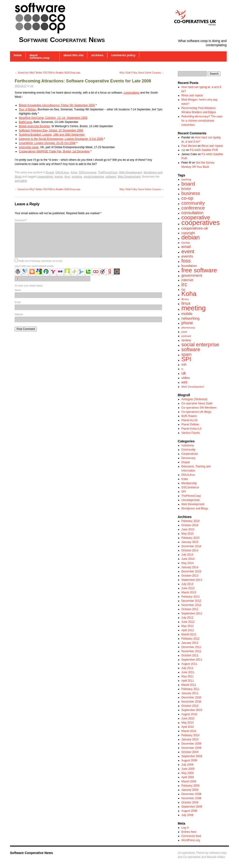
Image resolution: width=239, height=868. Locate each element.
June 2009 (188, 769)
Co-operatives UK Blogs (196, 412)
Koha (74, 172)
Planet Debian (190, 424)
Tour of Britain (27, 109)
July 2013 (187, 584)
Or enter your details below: (29, 286)
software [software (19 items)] (191, 350)
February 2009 (191, 786)
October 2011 (190, 655)
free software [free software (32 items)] (199, 270)
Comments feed (191, 836)
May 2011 (188, 676)
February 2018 (191, 521)
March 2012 (189, 634)
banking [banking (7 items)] (186, 179)
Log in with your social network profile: (34, 266)
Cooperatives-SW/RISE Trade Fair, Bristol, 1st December (54, 151)
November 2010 (191, 702)
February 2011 (191, 689)
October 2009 (190, 752)
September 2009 (192, 756)
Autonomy (188, 445)
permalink (21, 181)
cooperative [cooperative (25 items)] (196, 217)
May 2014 (188, 563)
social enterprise (94, 177)
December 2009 (191, 744)
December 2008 (191, 794)
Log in (185, 828)
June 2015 (188, 529)
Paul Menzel (189, 146)
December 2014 (191, 546)
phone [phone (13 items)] (187, 323)
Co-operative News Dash (197, 403)
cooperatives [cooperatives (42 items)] (201, 223)
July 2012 (187, 618)
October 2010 (190, 706)
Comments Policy (123, 55)
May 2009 (188, 773)
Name (18, 290)
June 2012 (188, 622)
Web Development (131, 172)
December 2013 (191, 571)
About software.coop (39, 56)
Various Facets (191, 433)
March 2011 (189, 685)
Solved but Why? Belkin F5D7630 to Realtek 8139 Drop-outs (48, 73)
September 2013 (192, 580)
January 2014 (190, 567)
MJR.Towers (189, 416)
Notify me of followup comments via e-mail (40, 261)
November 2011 (191, 651)
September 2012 (192, 613)
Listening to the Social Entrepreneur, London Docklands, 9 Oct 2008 (61, 139)
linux (67, 177)
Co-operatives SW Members (199, 408)
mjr (32, 86)
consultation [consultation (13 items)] (193, 213)
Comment (20, 220)
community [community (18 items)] (193, 203)
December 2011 (191, 647)
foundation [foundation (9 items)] (189, 266)
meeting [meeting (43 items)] (194, 308)
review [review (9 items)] (186, 340)
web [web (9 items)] (184, 382)
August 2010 (189, 714)
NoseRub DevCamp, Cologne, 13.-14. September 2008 (53, 118)
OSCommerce (88, 172)
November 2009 (191, 748)
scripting (77, 177)
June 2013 (188, 588)
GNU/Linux (62, 172)
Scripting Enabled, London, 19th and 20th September (52, 135)
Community (189, 450)
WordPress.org (191, 840)
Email (18, 302)
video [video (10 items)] (186, 378)
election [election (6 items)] (186, 243)
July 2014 (187, 555)
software (111, 177)
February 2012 (191, 639)
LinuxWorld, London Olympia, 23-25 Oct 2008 (47, 143)
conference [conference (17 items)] (193, 208)
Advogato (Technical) (195, 399)
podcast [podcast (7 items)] (186, 336)
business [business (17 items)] (191, 193)
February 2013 (191, 597)
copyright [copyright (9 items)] (188, 233)
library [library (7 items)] (185, 299)
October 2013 (190, 576)
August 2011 (189, 664)
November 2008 (191, 798)
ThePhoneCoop (108, 172)
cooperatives (131, 93)
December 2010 (191, 697)
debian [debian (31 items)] (191, 237)
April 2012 (188, 630)
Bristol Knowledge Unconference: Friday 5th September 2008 (57, 105)
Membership (189, 483)
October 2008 (190, 802)
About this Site (73, 55)
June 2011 (188, 672)
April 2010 (188, 727)
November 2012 (191, 605)
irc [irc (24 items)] (184, 284)
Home (18, 55)
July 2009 (187, 765)
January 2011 (190, 693)
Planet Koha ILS (192, 429)
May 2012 (188, 626)
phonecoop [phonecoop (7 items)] (188, 328)
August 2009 (189, 760)
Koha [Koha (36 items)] (189, 294)
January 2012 (190, 643)
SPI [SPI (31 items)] (186, 359)
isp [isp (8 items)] (183, 289)
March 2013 (189, 592)
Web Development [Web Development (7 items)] (193, 387)
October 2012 (190, 609)
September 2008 (192, 807)
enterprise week (29, 147)
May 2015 (188, 534)
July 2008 (187, 815)
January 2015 (190, 542)
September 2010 (192, 710)
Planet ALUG (189, 420)
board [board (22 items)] (188, 184)
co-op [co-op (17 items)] (187, 198)
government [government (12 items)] (192, 275)
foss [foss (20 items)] (186, 261)
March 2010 (189, 731)
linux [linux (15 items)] (186, 303)
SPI (184, 492)
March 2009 (189, 781)
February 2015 (191, 538)
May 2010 (188, 723)
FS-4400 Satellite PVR (204, 150)
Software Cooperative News (62, 40)
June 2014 (188, 559)
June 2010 (188, 718)
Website (19, 314)
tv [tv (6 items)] (182, 369)
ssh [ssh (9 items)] (184, 364)
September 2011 (192, 660)
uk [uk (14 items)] (184, 373)
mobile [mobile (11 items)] (187, 314)
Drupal (50, 172)
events (59, 177)
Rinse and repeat (192, 95)
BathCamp (26, 122)
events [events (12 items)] (187, 256)
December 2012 (191, 601)
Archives (97, 55)
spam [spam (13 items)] (186, 354)
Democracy (189, 458)
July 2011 (187, 668)
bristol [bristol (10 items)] (186, 189)
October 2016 (190, 525)
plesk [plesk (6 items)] (184, 332)
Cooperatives (190, 454)
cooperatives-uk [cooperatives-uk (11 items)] (195, 228)
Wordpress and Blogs (195, 508)
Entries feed (189, 832)
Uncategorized (190, 500)
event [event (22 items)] (188, 251)
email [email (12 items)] (186, 247)
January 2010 (190, 739)
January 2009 (190, 790)
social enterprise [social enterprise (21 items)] (200, 345)
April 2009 (188, 777)
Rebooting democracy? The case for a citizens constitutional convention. (202, 121)
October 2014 (190, 550)
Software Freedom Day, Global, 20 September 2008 (51, 130)
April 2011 (188, 681)
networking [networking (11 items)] (191, 318)
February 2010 (191, 735)
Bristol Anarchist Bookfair (34, 126)
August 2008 (189, 811)
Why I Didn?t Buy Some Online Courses (142, 73)
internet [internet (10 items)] (187, 280)
